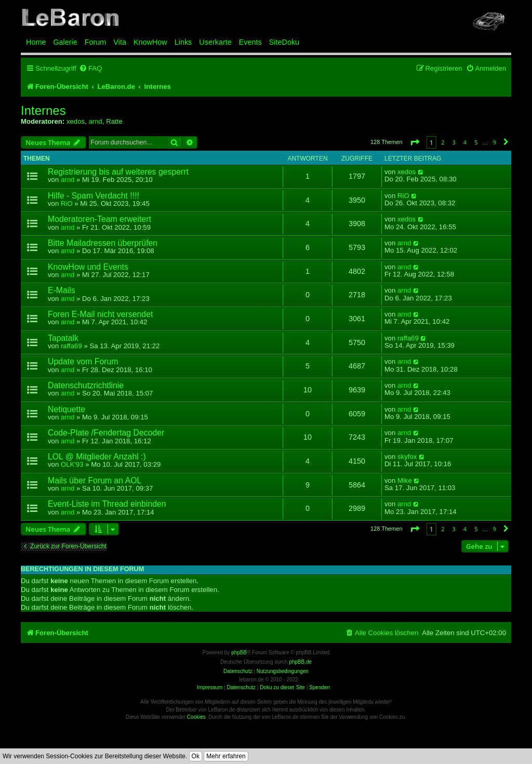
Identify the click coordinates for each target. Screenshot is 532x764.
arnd (95, 121)
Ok (196, 756)
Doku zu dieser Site (282, 687)
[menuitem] (90, 68)
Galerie (65, 42)
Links (183, 42)
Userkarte (215, 42)
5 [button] (476, 142)
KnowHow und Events (88, 267)
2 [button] (443, 142)
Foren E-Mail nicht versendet (100, 314)
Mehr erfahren (226, 756)
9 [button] (495, 142)
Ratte (114, 121)
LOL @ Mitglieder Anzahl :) (97, 457)
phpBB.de (300, 662)
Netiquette (66, 409)
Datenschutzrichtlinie (86, 385)
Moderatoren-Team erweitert (99, 219)
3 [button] (454, 142)
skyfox (407, 457)
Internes (43, 111)
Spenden (320, 687)
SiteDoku (284, 42)
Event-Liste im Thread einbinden (107, 504)
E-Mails (62, 290)
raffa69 (71, 346)
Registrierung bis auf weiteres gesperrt (118, 172)
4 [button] (465, 142)
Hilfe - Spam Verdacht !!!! (94, 196)
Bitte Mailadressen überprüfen (103, 243)
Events (250, 42)
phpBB (239, 653)
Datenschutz (241, 687)
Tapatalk (63, 338)
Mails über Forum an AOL (95, 480)
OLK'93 (72, 464)
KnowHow (150, 42)
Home (36, 42)
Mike (405, 481)
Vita (120, 42)
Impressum (210, 687)
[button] (415, 142)
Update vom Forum (83, 361)
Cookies (196, 717)
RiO (67, 203)
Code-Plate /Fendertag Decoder (106, 433)
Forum (96, 42)
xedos (76, 121)
